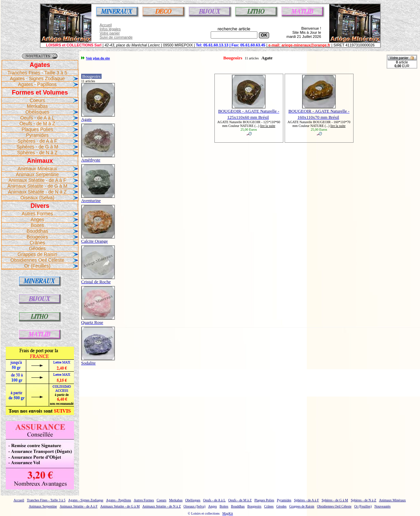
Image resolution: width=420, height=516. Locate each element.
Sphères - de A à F (37, 141)
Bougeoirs (37, 237)
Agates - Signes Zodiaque (37, 78)
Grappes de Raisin (37, 254)
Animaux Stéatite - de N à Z (37, 192)
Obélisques (37, 112)
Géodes (37, 248)
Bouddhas (37, 231)
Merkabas (37, 106)
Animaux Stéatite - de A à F (37, 180)
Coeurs (37, 100)
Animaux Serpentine (37, 174)
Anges (37, 219)
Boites (37, 225)
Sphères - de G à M (37, 147)
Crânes (37, 243)
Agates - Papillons (37, 84)
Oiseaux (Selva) (37, 198)
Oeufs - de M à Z (37, 124)
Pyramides (37, 135)
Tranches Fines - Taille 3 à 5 (37, 73)
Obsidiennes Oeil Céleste (37, 260)
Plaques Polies (37, 129)
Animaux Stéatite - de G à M (37, 186)
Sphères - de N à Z (37, 153)
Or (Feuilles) (37, 266)
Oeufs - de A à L (37, 118)
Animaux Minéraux (37, 169)
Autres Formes (37, 214)
